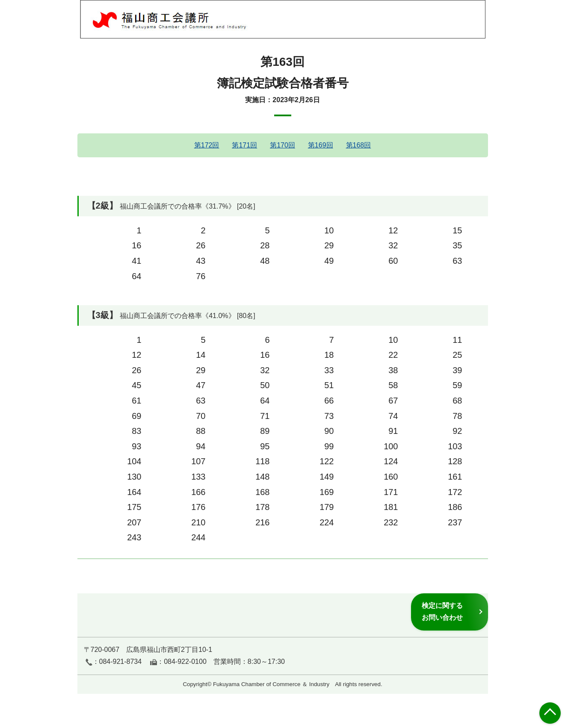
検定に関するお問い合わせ (442, 612)
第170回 (282, 145)
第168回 (359, 145)
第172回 (207, 145)
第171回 (244, 145)
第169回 (321, 145)
